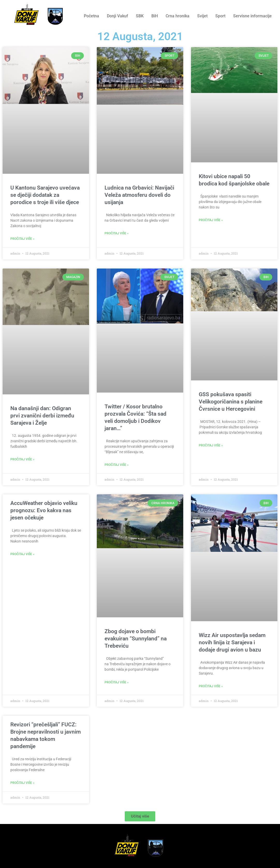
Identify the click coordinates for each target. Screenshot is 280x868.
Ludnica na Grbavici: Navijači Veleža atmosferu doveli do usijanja (139, 195)
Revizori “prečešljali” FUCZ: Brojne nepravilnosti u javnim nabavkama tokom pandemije (46, 735)
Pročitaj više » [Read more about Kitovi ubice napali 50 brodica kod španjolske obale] (211, 220)
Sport (220, 16)
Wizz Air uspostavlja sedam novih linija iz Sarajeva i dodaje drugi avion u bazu (232, 642)
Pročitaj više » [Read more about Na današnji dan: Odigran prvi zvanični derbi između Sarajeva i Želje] (22, 459)
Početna (91, 16)
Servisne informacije (252, 16)
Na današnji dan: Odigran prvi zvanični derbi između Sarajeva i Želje (42, 416)
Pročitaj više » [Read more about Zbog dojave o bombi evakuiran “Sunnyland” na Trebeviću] (117, 682)
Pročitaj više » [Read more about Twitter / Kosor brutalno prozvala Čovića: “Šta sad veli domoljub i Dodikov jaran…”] (117, 465)
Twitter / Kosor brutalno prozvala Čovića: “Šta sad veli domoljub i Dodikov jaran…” (135, 417)
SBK (140, 16)
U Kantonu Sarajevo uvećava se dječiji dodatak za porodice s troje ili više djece (45, 195)
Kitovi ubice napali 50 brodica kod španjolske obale (234, 180)
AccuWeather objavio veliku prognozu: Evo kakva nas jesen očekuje (44, 510)
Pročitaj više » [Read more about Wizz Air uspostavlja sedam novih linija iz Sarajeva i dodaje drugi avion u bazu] (211, 686)
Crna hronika (178, 16)
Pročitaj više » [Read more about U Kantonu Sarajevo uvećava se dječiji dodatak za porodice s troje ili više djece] (22, 239)
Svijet (202, 16)
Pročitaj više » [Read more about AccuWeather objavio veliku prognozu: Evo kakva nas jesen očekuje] (22, 554)
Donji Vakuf (117, 16)
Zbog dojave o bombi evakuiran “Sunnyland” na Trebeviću (136, 639)
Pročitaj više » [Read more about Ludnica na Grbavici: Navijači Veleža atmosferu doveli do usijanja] (117, 233)
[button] (140, 816)
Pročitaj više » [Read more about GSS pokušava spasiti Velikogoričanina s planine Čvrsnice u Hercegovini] (211, 445)
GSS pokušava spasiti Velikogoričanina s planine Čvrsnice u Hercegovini (231, 402)
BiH (155, 16)
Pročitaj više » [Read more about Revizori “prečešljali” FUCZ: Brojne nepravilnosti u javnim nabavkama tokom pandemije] (22, 783)
